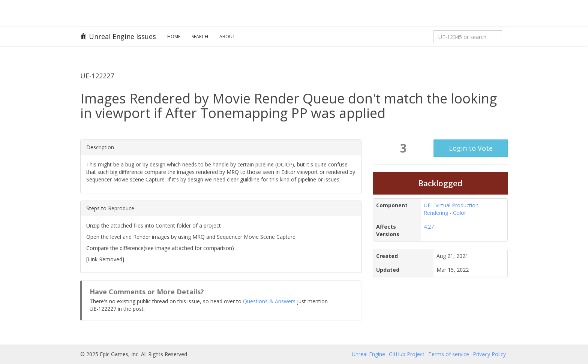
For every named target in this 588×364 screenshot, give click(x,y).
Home (174, 37)
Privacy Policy (489, 354)
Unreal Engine (368, 354)
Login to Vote (471, 148)
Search (200, 37)
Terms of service (449, 354)
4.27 (429, 227)
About (227, 37)
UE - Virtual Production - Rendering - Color (453, 209)
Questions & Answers (269, 301)
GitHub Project (407, 354)
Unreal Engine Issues (118, 36)
